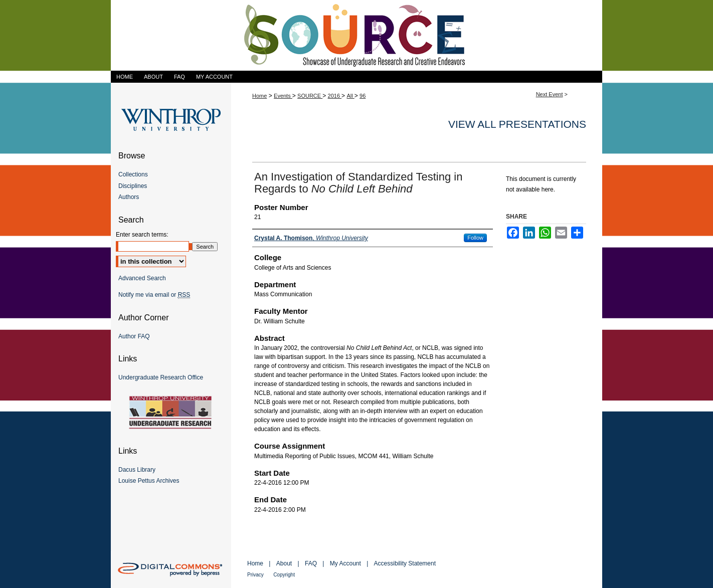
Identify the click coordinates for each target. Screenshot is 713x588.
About (284, 563)
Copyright (284, 575)
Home (259, 96)
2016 (335, 96)
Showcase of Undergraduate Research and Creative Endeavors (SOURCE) (356, 35)
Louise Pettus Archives (149, 481)
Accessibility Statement (405, 563)
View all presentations (517, 124)
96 (363, 96)
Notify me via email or (154, 295)
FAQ (311, 563)
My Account (345, 563)
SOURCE (310, 96)
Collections (133, 174)
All (350, 96)
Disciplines (133, 186)
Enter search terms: (142, 235)
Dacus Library (137, 470)
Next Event (550, 94)
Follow (475, 238)
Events (283, 96)
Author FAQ (134, 336)
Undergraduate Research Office (161, 377)
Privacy (255, 575)
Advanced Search (142, 278)
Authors (129, 197)
